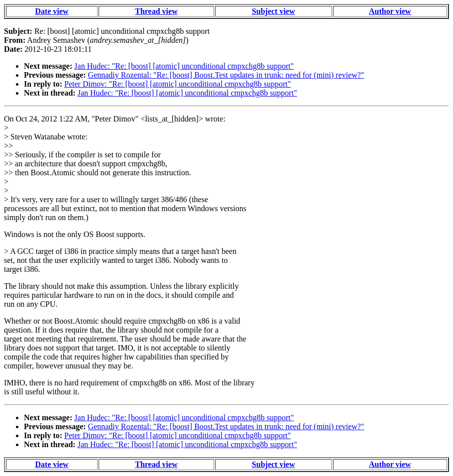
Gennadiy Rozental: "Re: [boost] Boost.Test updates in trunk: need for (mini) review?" (226, 75)
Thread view (156, 11)
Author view (390, 11)
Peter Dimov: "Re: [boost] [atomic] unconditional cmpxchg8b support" (177, 84)
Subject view (274, 11)
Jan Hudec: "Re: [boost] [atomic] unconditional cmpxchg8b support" (184, 66)
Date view (52, 11)
